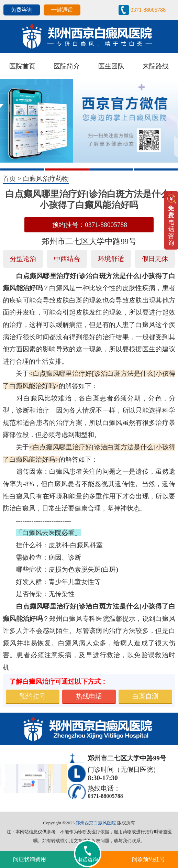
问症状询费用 (30, 859)
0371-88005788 (148, 10)
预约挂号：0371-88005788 (90, 225)
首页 (9, 179)
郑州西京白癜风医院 (96, 823)
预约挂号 (33, 696)
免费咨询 (22, 10)
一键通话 (62, 10)
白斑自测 (145, 696)
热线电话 (89, 696)
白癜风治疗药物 (46, 179)
